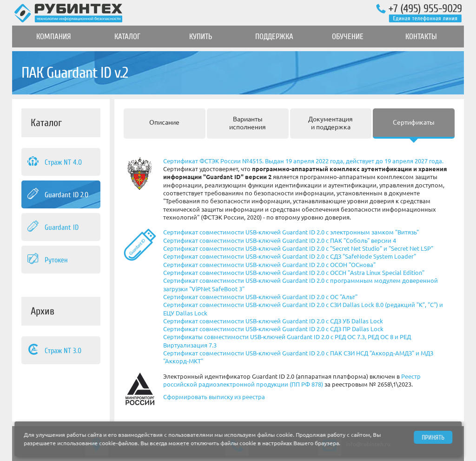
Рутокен (47, 260)
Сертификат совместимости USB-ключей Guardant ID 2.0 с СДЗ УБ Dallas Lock (273, 321)
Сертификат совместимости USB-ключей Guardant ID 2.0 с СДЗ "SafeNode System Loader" (290, 256)
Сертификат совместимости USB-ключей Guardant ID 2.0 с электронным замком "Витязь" (291, 232)
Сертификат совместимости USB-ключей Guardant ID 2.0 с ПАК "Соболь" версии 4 (280, 241)
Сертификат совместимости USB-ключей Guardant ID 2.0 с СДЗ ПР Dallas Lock (273, 329)
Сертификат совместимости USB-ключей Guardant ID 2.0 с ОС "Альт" (260, 297)
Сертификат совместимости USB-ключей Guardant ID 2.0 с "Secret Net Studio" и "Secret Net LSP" (298, 248)
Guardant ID (52, 227)
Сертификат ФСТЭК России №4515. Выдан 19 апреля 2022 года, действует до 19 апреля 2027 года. (303, 161)
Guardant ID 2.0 (57, 194)
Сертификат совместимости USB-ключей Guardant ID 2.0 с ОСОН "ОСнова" (269, 265)
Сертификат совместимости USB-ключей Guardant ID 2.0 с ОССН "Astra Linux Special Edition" (294, 273)
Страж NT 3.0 (54, 350)
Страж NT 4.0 (54, 162)
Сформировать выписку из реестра (214, 397)
